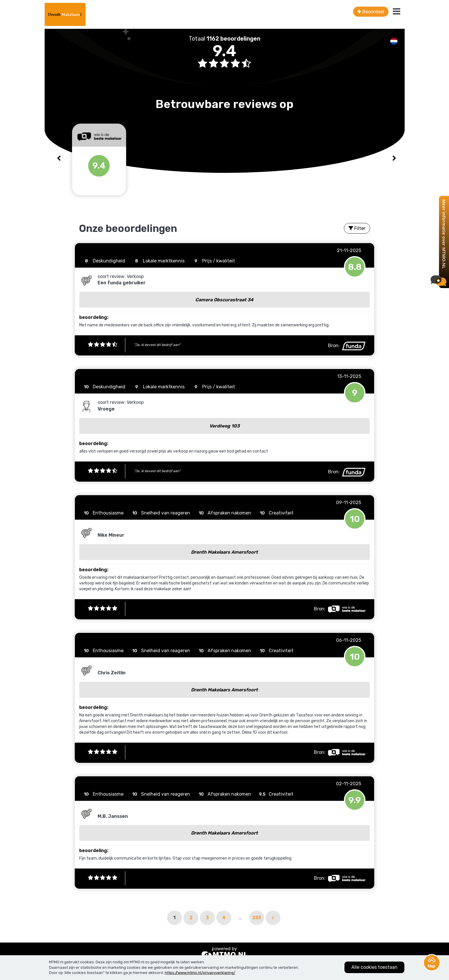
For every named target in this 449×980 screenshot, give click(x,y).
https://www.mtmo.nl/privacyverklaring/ (200, 973)
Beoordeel (371, 12)
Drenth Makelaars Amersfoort (224, 552)
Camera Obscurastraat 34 (224, 300)
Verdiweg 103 (224, 426)
